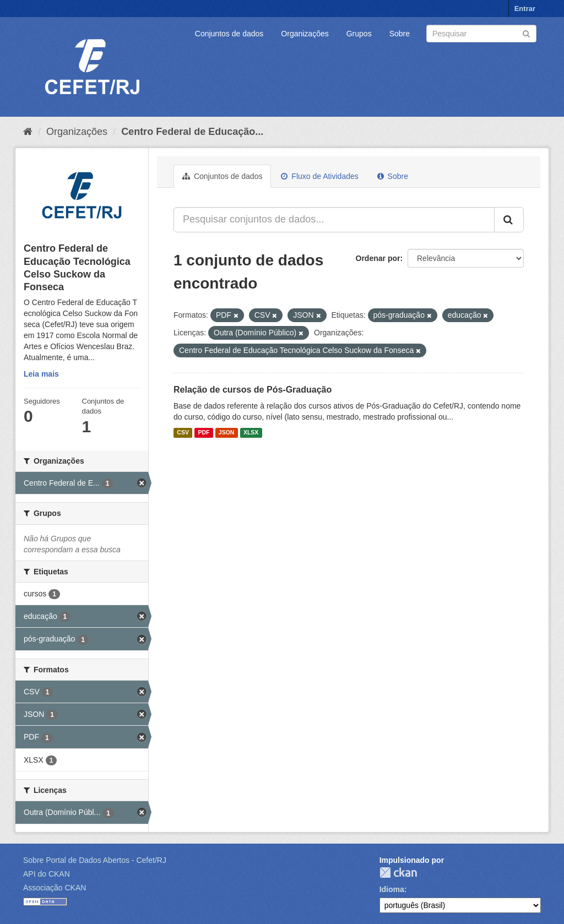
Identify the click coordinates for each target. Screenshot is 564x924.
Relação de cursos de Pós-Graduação (253, 390)
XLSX (251, 433)
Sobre (400, 34)
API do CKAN (47, 874)
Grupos (359, 34)
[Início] (28, 132)
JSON (227, 433)
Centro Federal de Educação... (192, 132)
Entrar (525, 9)
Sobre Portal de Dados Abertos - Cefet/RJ (95, 860)
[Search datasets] (481, 34)
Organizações (305, 34)
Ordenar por (378, 258)
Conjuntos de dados (229, 34)
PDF (204, 433)
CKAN (398, 873)
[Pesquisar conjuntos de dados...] (334, 220)
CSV (183, 433)
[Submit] (526, 33)
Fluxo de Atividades (319, 176)
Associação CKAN (55, 888)
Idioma (392, 889)
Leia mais (41, 374)
